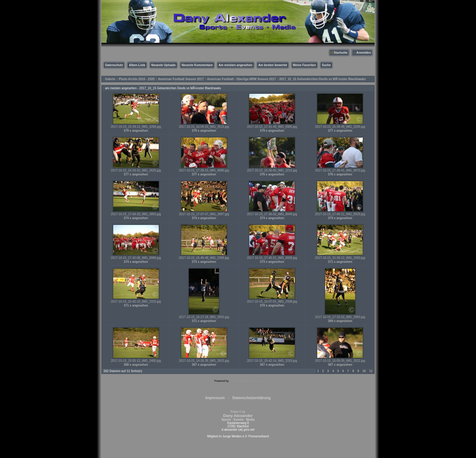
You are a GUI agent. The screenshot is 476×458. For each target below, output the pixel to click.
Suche (326, 65)
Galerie (110, 79)
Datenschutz (114, 65)
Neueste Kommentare (197, 65)
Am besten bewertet (273, 65)
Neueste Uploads (163, 65)
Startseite (341, 53)
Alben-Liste (137, 65)
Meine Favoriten (304, 65)
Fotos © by (238, 416)
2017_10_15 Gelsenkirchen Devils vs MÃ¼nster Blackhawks (323, 79)
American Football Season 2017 (181, 79)
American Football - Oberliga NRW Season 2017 (241, 79)
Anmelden (364, 53)
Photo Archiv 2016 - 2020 (137, 79)
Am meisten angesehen (236, 65)
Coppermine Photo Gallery (246, 381)
